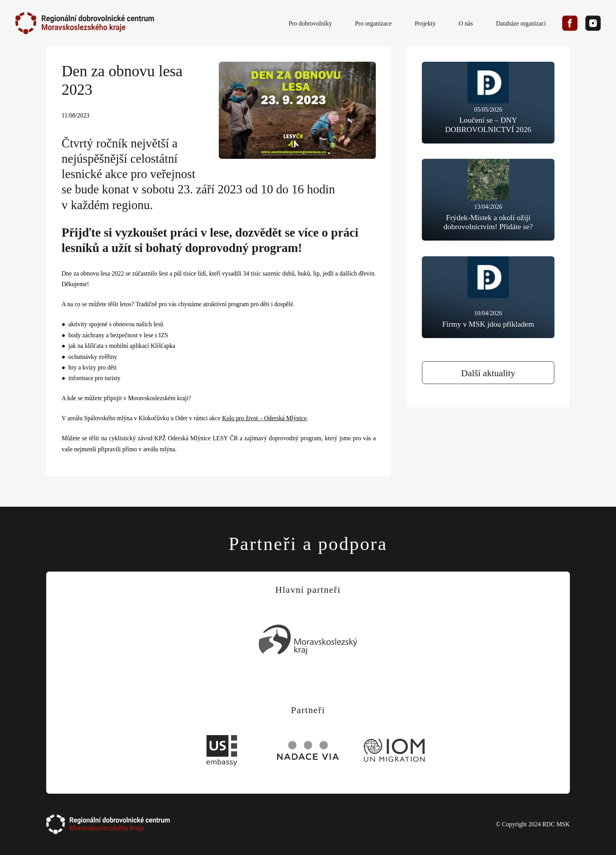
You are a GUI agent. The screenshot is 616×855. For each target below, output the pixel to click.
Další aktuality (488, 373)
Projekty (425, 23)
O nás (466, 23)
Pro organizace (373, 23)
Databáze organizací (521, 23)
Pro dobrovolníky (310, 23)
